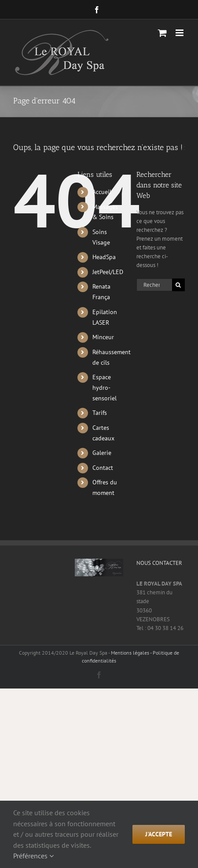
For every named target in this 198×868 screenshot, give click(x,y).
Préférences (33, 856)
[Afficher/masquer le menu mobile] (180, 33)
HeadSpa (104, 257)
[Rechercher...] (154, 285)
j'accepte (159, 834)
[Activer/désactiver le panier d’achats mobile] (162, 33)
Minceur (103, 337)
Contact (103, 468)
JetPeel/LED (108, 272)
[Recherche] (178, 285)
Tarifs (100, 413)
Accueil (102, 192)
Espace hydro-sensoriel (104, 388)
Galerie (102, 453)
